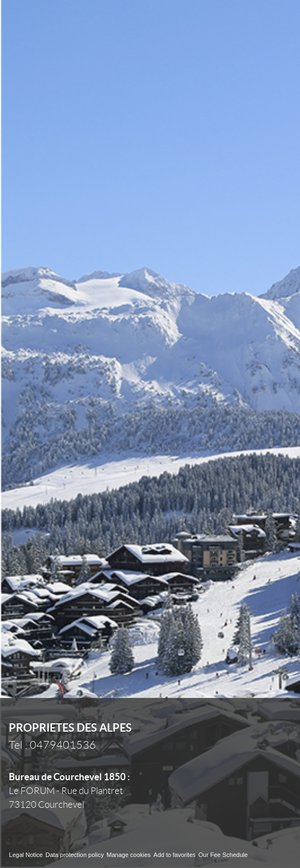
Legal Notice (26, 855)
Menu (273, 22)
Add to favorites (174, 855)
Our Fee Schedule (224, 855)
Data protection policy (74, 855)
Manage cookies (128, 855)
